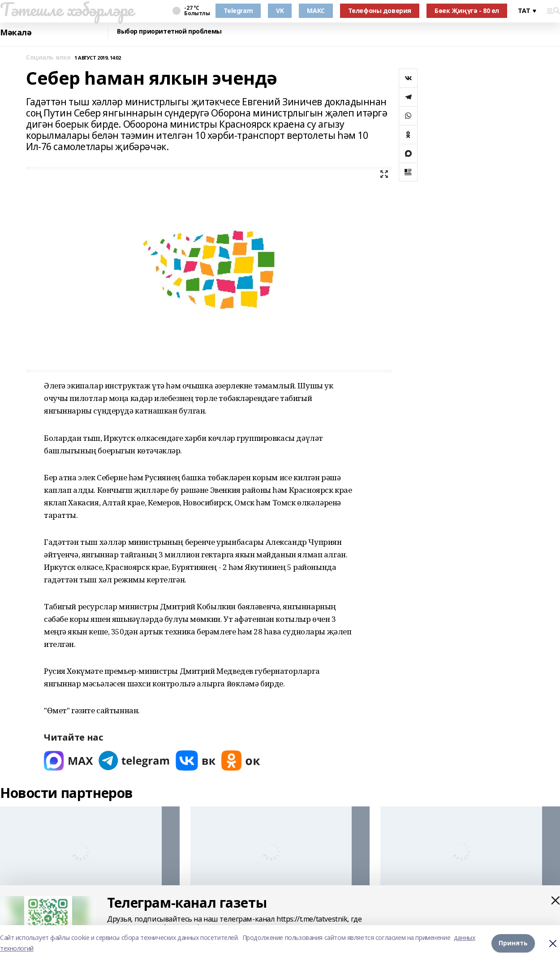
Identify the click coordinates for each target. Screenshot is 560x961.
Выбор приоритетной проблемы (169, 32)
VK (280, 11)
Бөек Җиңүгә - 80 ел (467, 11)
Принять (513, 943)
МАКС (316, 11)
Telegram (238, 11)
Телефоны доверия (380, 11)
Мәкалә (16, 32)
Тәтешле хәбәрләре (67, 9)
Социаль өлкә (48, 58)
